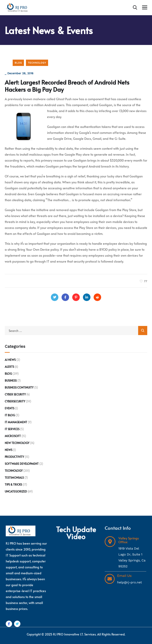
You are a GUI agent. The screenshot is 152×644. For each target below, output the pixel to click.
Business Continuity (19, 387)
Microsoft (13, 436)
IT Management (16, 422)
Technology (37, 63)
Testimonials (14, 478)
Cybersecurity (15, 401)
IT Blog (10, 415)
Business (11, 381)
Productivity (14, 457)
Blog (18, 63)
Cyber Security (15, 394)
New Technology (17, 443)
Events (9, 408)
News (9, 450)
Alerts (9, 367)
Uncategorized (16, 491)
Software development (22, 464)
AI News (10, 360)
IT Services (12, 429)
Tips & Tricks (13, 484)
